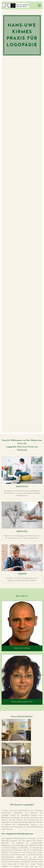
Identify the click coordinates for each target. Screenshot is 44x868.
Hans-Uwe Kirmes (22, 648)
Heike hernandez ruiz (22, 702)
